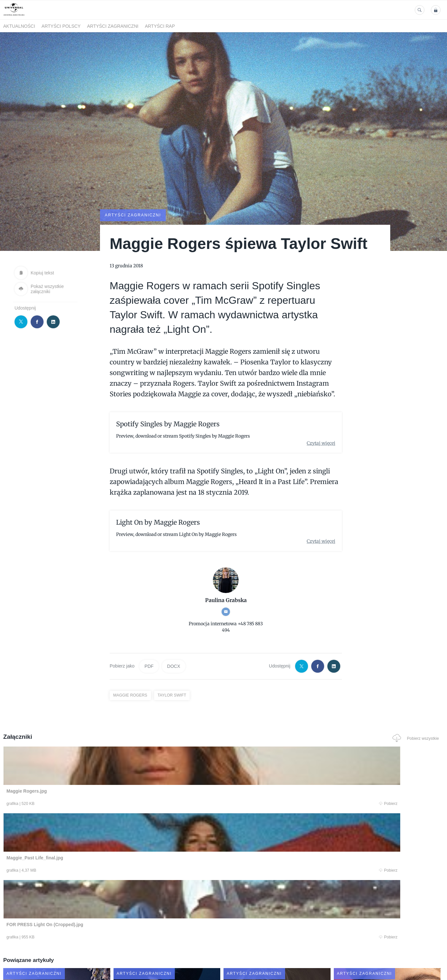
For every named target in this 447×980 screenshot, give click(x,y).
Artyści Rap (160, 26)
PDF (149, 666)
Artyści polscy (61, 26)
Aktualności (19, 26)
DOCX (174, 666)
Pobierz (96, 804)
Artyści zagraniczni (113, 26)
